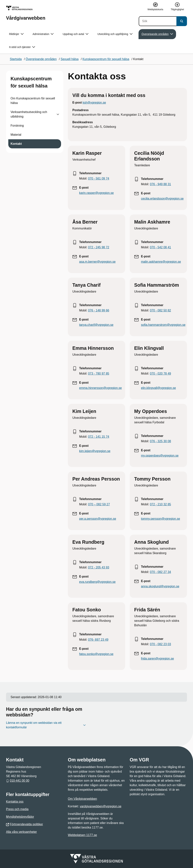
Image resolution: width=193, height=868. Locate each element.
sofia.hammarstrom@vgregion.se (163, 325)
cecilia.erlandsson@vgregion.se (162, 199)
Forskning (17, 126)
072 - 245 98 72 (99, 247)
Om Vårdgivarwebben (82, 799)
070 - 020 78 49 (160, 374)
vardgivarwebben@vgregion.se (101, 806)
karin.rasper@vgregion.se (96, 193)
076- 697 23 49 (98, 640)
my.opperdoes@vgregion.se (160, 456)
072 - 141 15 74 (99, 437)
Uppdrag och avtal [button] (75, 34)
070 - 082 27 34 (160, 572)
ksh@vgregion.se (94, 103)
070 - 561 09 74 (99, 178)
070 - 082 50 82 (160, 310)
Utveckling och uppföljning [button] (115, 34)
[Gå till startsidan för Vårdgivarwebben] (26, 13)
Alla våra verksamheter (21, 832)
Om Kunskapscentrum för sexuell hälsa (33, 101)
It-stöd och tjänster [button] (22, 47)
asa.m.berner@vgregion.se (97, 262)
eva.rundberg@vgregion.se (97, 582)
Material (16, 135)
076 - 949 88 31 (160, 184)
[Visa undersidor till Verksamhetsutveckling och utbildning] (58, 114)
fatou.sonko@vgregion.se (96, 654)
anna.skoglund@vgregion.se (160, 586)
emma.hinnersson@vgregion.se (100, 388)
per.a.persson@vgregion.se (98, 519)
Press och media (17, 809)
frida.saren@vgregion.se (157, 659)
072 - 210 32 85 (160, 504)
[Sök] (158, 21)
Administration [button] (43, 34)
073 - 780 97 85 (99, 374)
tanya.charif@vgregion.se (96, 325)
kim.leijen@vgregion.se (95, 451)
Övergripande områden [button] (157, 34)
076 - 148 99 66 (99, 310)
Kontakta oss (15, 802)
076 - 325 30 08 (160, 441)
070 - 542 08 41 (160, 247)
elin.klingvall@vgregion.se (158, 388)
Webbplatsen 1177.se (82, 835)
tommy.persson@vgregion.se (160, 519)
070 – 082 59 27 (99, 504)
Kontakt (16, 144)
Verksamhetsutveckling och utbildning (29, 114)
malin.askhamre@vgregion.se (161, 262)
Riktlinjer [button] (16, 34)
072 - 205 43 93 (99, 567)
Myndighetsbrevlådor (20, 817)
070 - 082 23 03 (160, 644)
